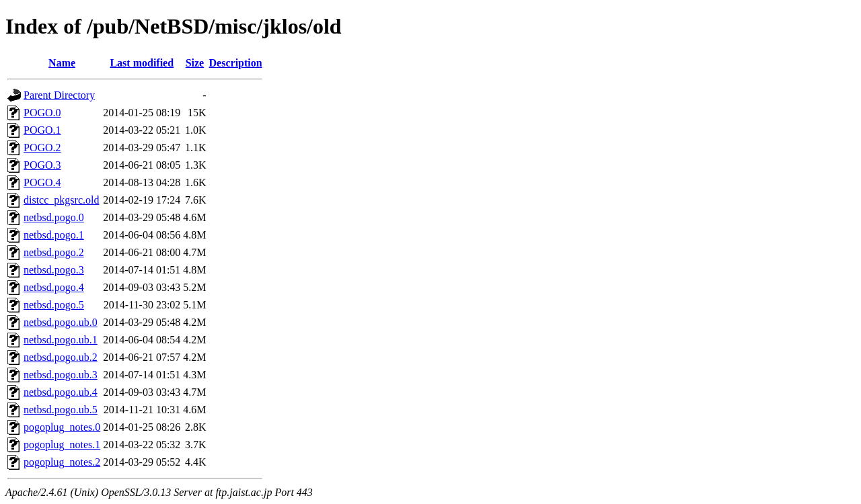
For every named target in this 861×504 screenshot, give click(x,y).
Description (236, 63)
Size (195, 63)
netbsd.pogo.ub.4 (61, 392)
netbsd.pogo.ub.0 (61, 322)
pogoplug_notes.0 (62, 427)
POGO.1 (42, 130)
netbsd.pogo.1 (54, 235)
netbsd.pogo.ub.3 (61, 375)
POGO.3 (42, 165)
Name (62, 63)
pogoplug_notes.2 (62, 462)
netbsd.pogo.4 (54, 287)
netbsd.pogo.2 (54, 252)
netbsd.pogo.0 (54, 217)
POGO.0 (42, 113)
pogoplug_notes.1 (62, 445)
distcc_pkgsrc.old (61, 200)
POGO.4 (42, 182)
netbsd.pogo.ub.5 (61, 410)
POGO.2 (42, 148)
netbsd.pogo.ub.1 (61, 340)
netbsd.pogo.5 (54, 305)
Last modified (142, 63)
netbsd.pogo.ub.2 (61, 357)
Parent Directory (59, 95)
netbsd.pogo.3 (54, 270)
